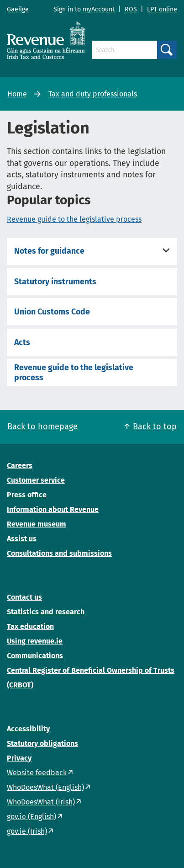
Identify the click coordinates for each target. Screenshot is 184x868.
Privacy (19, 758)
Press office (27, 495)
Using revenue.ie (35, 641)
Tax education (30, 626)
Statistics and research (46, 612)
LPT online (162, 9)
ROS (131, 9)
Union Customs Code (52, 312)
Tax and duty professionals (93, 94)
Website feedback (37, 773)
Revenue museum (37, 524)
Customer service (36, 480)
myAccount (99, 9)
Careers (20, 466)
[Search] (125, 50)
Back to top (155, 426)
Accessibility (28, 729)
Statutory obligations (42, 743)
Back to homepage (42, 426)
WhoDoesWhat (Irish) (41, 802)
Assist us (22, 539)
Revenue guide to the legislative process (74, 219)
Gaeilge (18, 9)
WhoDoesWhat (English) (45, 787)
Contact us (24, 597)
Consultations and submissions (59, 553)
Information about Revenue (53, 509)
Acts (22, 342)
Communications (35, 656)
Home (17, 94)
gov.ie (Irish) (27, 831)
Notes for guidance (49, 251)
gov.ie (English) (32, 817)
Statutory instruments (55, 282)
